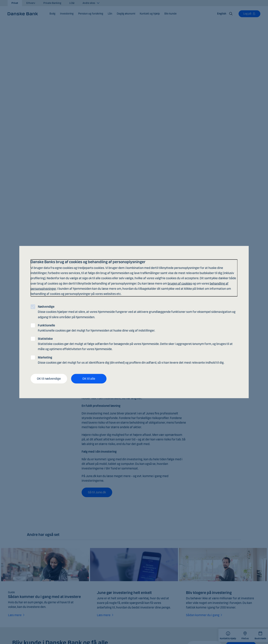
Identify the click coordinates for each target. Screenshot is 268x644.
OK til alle (89, 379)
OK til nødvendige (49, 379)
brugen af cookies (180, 283)
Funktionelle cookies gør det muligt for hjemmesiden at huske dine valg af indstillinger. (96, 328)
